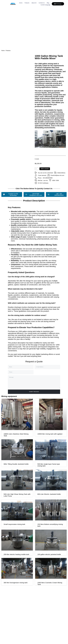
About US (34, 3)
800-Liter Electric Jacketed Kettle (49, 494)
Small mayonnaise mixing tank (14, 524)
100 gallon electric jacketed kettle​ (49, 554)
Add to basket (45, 169)
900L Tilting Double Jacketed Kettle (16, 464)
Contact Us (41, 3)
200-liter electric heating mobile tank (16, 554)
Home (21, 3)
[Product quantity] (37, 169)
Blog (48, 3)
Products (27, 3)
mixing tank (59, 77)
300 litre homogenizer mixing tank (16, 583)
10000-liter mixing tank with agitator (50, 434)
